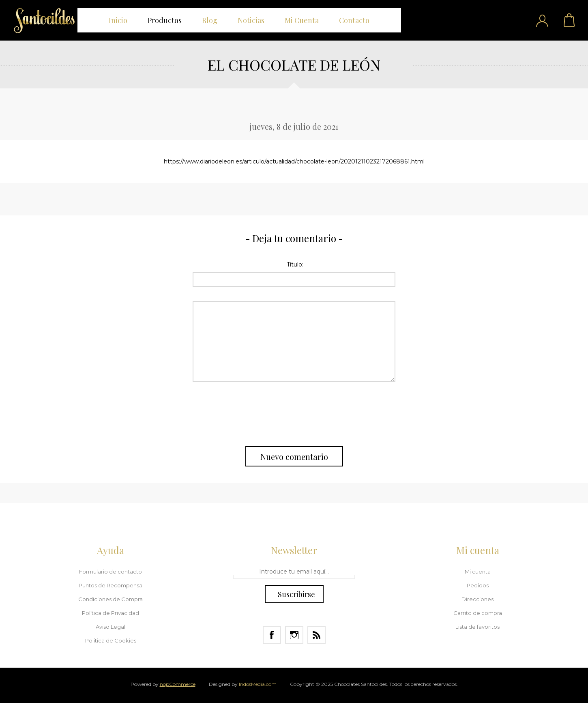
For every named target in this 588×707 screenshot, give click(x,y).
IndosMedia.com (258, 684)
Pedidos (478, 585)
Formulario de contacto (111, 572)
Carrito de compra (570, 20)
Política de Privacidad (111, 613)
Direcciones (477, 599)
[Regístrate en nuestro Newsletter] (294, 572)
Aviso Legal (111, 627)
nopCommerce (178, 684)
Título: (295, 264)
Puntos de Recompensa (111, 585)
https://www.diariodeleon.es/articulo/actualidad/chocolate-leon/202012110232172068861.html (294, 161)
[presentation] (294, 414)
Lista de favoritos (477, 627)
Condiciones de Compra (111, 599)
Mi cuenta (478, 572)
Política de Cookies (111, 640)
